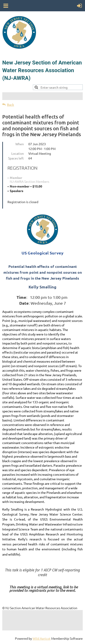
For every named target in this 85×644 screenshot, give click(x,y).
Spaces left (16, 158)
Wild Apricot (42, 638)
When (20, 144)
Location (18, 153)
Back (11, 105)
